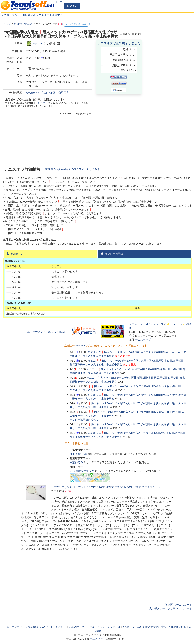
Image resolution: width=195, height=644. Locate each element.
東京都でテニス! (24, 24)
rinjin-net (38, 44)
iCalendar (119, 90)
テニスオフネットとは (82, 627)
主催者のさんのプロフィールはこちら (72, 169)
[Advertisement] (169, 68)
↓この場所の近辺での (82, 471)
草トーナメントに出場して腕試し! (47, 332)
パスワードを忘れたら (53, 627)
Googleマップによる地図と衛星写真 (47, 93)
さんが (79, 454)
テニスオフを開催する (49, 15)
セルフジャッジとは (109, 627)
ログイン (72, 6)
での (77, 462)
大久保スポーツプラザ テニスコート (171, 609)
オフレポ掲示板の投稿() (84, 420)
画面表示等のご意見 (155, 627)
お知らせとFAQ (132, 627)
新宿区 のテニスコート (178, 605)
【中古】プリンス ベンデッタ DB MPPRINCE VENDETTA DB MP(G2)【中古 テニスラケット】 (107, 487)
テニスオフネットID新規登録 (18, 15)
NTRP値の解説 (178, 627)
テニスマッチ (98, 639)
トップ (59, 2)
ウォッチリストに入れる (76, 24)
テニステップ (143, 340)
